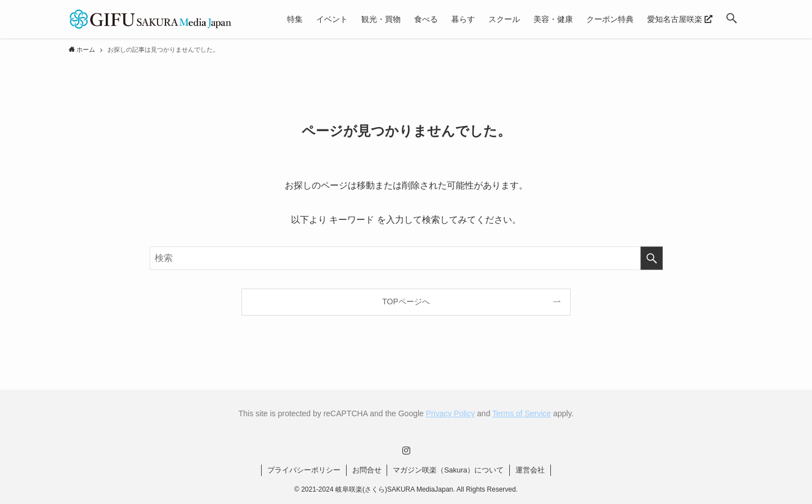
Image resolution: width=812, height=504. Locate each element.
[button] (732, 19)
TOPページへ (406, 301)
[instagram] (406, 451)
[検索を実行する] (652, 258)
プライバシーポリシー (304, 470)
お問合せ (367, 470)
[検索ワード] (406, 258)
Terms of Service (522, 413)
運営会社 (530, 470)
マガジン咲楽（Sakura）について (448, 470)
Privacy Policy (450, 413)
